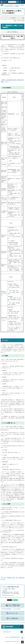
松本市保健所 (11, 208)
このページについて (7, 632)
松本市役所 (9, 627)
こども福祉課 (21, 5)
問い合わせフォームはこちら (8, 595)
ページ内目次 (13, 18)
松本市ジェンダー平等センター (14, 246)
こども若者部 (16, 5)
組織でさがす (11, 5)
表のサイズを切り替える (13, 32)
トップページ (6, 5)
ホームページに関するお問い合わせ (13, 637)
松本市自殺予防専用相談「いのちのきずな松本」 (11, 609)
